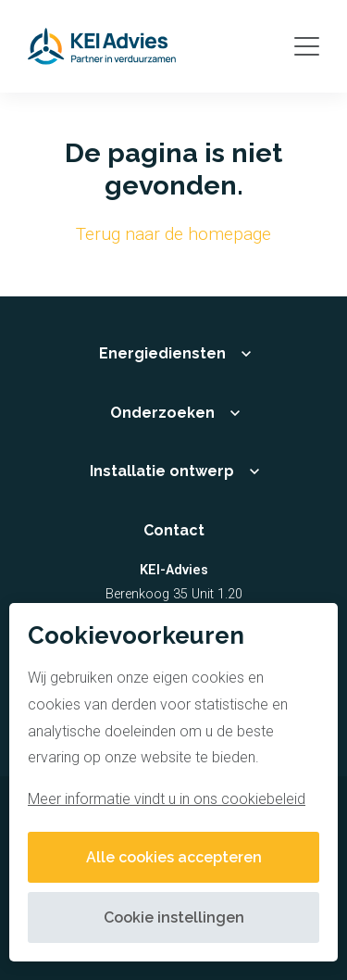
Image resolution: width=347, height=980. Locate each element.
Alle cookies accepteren (174, 857)
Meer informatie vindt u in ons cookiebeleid (167, 799)
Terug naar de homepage (173, 234)
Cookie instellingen (174, 917)
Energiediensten (162, 353)
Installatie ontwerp (162, 471)
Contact (174, 530)
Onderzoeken (162, 413)
